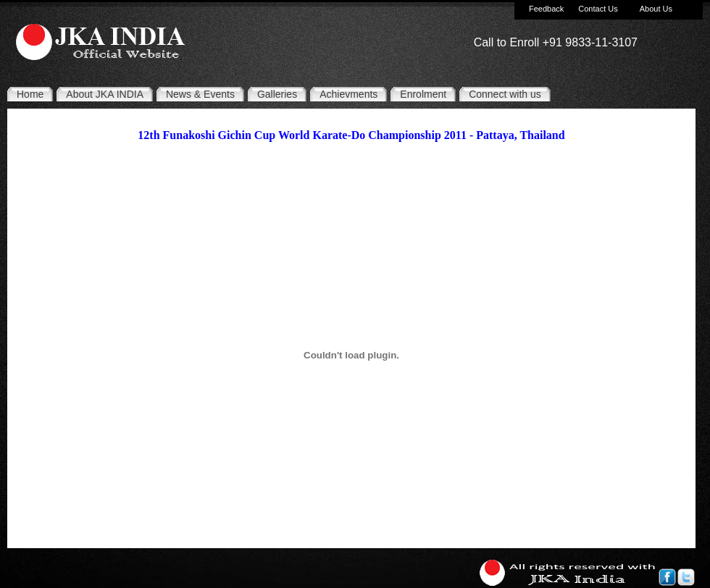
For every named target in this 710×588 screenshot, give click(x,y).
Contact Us (598, 9)
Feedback (546, 9)
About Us (656, 9)
